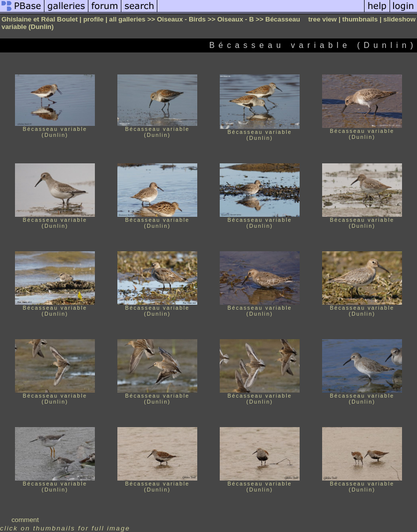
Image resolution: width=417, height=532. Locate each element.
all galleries (128, 19)
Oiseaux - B (235, 19)
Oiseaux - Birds (181, 19)
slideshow (400, 19)
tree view (322, 19)
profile (94, 19)
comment (25, 520)
